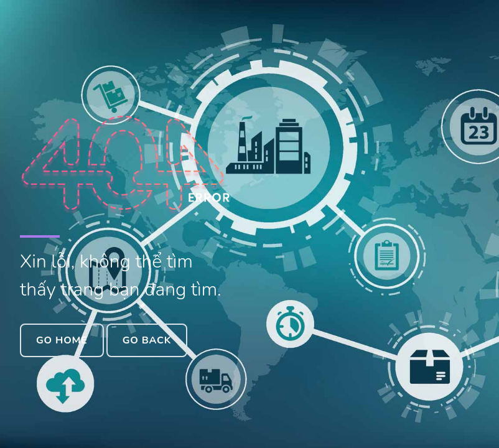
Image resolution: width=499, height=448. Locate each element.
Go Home (62, 340)
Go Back (147, 340)
